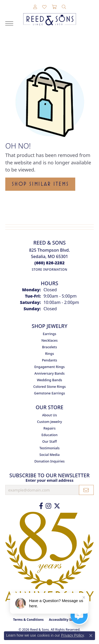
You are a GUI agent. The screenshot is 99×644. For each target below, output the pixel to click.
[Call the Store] (49, 263)
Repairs (50, 428)
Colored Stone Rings (49, 387)
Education (49, 435)
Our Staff (49, 441)
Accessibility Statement (67, 620)
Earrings (49, 334)
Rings (50, 354)
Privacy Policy (72, 635)
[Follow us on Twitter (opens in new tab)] (57, 506)
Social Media (49, 455)
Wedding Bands (50, 380)
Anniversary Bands (49, 373)
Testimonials (49, 448)
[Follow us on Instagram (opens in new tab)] (48, 506)
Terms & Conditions (28, 620)
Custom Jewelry (49, 422)
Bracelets (49, 347)
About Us (49, 415)
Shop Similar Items (40, 184)
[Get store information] (49, 269)
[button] (35, 7)
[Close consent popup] (91, 636)
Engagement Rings (49, 367)
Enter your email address (49, 480)
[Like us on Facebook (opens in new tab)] (41, 506)
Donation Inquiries (49, 461)
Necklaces (49, 340)
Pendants (50, 360)
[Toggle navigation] (9, 23)
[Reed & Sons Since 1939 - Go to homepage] (50, 15)
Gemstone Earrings (49, 393)
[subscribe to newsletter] (86, 490)
